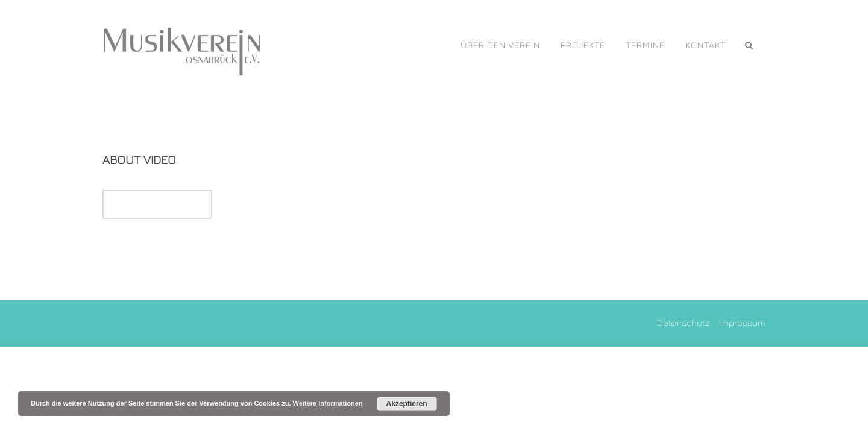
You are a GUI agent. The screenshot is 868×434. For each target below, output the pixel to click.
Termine (645, 45)
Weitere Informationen (328, 403)
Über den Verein (500, 45)
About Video (139, 159)
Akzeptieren (407, 404)
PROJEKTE (583, 45)
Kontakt (706, 45)
